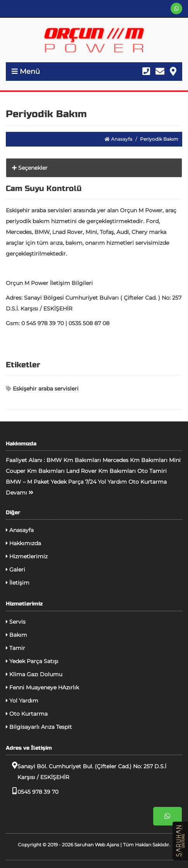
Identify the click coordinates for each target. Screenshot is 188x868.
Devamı (20, 493)
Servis (16, 622)
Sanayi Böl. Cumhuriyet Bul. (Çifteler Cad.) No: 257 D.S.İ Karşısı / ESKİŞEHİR (86, 771)
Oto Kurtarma (27, 714)
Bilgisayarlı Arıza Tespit (39, 727)
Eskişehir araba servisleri (42, 389)
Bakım (16, 635)
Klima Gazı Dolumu (34, 674)
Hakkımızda (23, 543)
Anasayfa (118, 139)
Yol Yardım (22, 701)
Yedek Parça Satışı (32, 661)
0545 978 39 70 (32, 791)
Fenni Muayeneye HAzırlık (42, 687)
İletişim (18, 583)
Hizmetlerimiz (27, 556)
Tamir (15, 648)
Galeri (15, 570)
